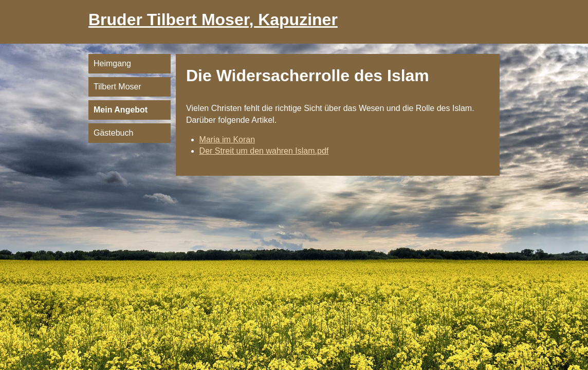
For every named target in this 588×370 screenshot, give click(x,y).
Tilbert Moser (117, 87)
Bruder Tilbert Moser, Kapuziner (213, 20)
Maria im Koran (227, 140)
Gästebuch (113, 133)
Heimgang (112, 63)
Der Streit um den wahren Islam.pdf (264, 151)
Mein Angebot (121, 110)
